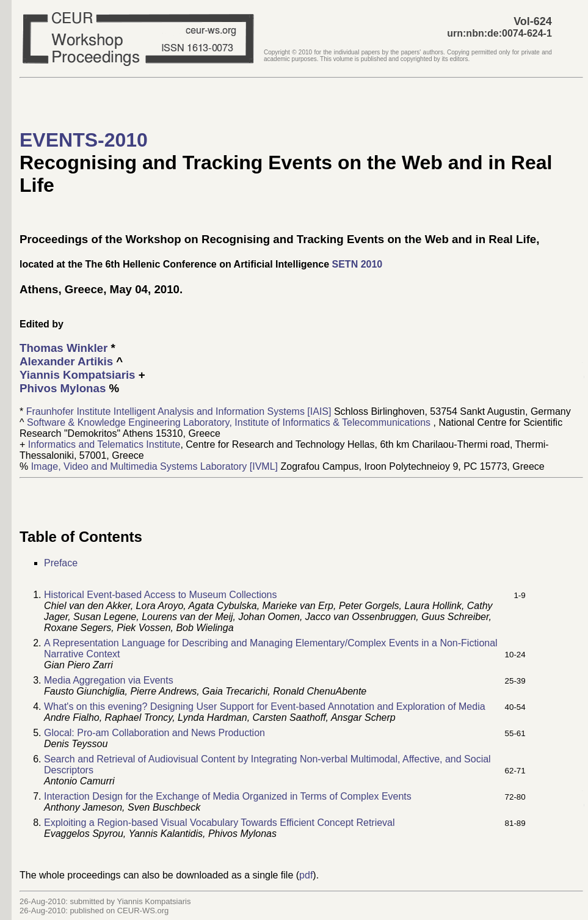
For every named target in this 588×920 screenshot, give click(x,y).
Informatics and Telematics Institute (104, 444)
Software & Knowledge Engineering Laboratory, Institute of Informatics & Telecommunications (230, 422)
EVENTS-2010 (84, 140)
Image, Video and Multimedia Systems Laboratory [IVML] (156, 466)
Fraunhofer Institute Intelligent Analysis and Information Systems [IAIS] (180, 411)
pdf (306, 875)
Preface (61, 563)
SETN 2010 (358, 264)
